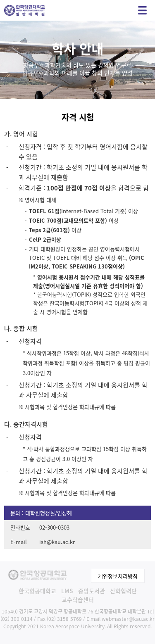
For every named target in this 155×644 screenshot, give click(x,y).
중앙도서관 (92, 591)
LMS (67, 591)
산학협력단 (123, 591)
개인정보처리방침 (118, 576)
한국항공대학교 (37, 591)
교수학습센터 (78, 599)
